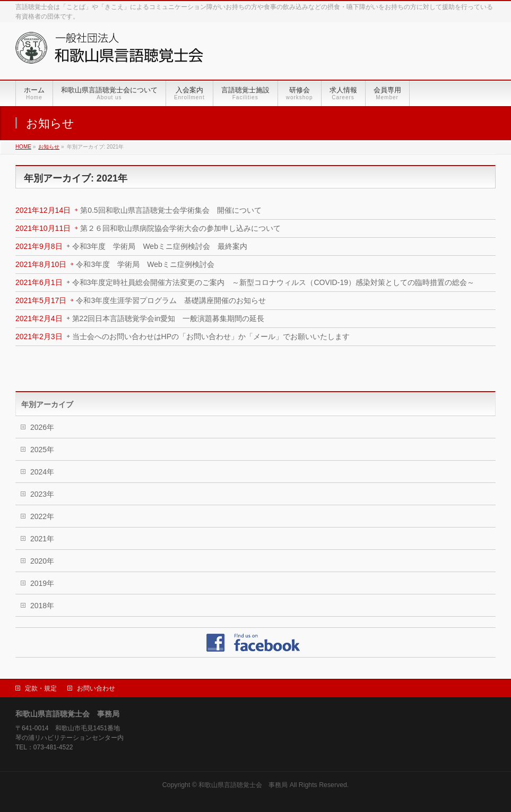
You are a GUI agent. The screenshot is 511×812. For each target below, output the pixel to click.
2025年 (42, 450)
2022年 (42, 516)
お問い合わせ (96, 688)
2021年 (42, 539)
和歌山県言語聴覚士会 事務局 (243, 785)
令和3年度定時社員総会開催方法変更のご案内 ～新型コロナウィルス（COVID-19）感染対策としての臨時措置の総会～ (273, 282)
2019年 (42, 583)
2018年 (42, 606)
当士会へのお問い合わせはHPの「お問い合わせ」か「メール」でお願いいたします (211, 336)
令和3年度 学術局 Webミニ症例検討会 (145, 264)
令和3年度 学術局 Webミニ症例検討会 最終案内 (160, 246)
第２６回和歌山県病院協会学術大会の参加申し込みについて (180, 228)
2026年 (42, 427)
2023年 (42, 494)
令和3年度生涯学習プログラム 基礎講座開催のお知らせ (171, 300)
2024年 (42, 472)
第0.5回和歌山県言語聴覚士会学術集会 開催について (171, 210)
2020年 (42, 561)
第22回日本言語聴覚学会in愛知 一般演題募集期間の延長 (168, 318)
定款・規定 (41, 688)
